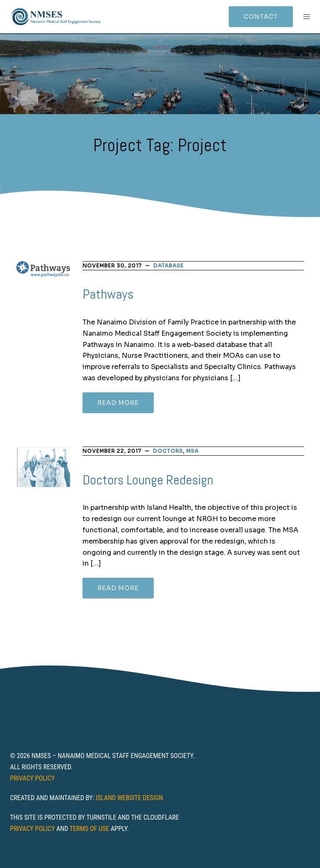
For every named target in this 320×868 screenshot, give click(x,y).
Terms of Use (89, 829)
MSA (192, 451)
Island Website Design (130, 798)
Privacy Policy (32, 778)
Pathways (108, 294)
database (169, 266)
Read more (118, 403)
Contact (261, 17)
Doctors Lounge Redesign (148, 480)
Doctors (168, 451)
